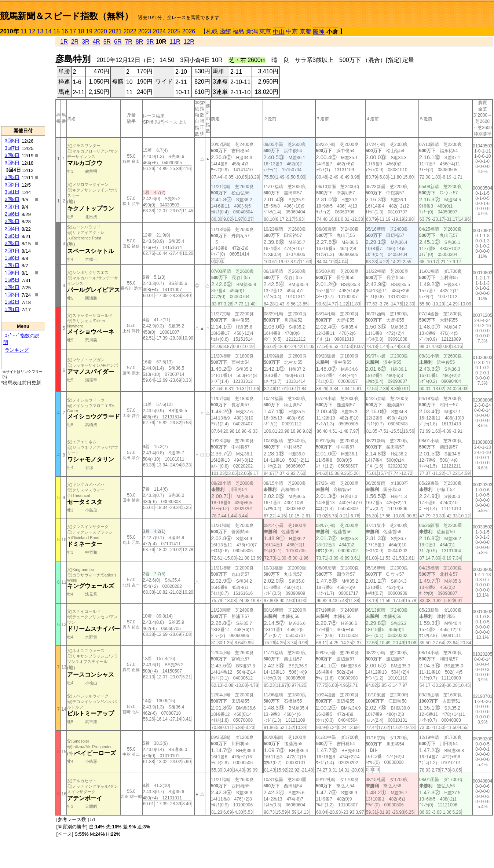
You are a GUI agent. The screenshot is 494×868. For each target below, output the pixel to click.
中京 (292, 31)
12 (32, 31)
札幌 (212, 31)
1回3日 (12, 295)
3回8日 (12, 141)
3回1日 (12, 192)
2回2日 (12, 243)
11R (175, 42)
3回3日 (12, 177)
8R (139, 42)
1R (64, 42)
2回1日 (12, 251)
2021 (115, 31)
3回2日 (12, 185)
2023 (144, 31)
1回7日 (12, 265)
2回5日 (12, 221)
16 (65, 31)
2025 (174, 31)
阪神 (319, 32)
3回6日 (12, 155)
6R (118, 42)
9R (150, 42)
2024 (159, 31)
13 (40, 31)
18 (81, 31)
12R (189, 42)
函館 (225, 31)
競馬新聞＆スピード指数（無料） (67, 16)
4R (96, 42)
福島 (238, 31)
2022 (130, 31)
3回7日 (12, 148)
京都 (305, 31)
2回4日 (12, 229)
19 (89, 31)
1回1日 (12, 309)
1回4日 (12, 287)
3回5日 (12, 163)
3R (85, 42)
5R (107, 42)
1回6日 (12, 273)
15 (56, 31)
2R (75, 42)
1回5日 (12, 280)
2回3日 (12, 236)
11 (24, 31)
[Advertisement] (23, 81)
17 (73, 31)
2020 (100, 31)
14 (48, 31)
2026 (189, 31)
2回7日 (12, 207)
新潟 (252, 31)
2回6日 (12, 214)
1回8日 (12, 258)
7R (128, 42)
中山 (279, 32)
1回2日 (12, 302)
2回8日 (12, 199)
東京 (265, 31)
